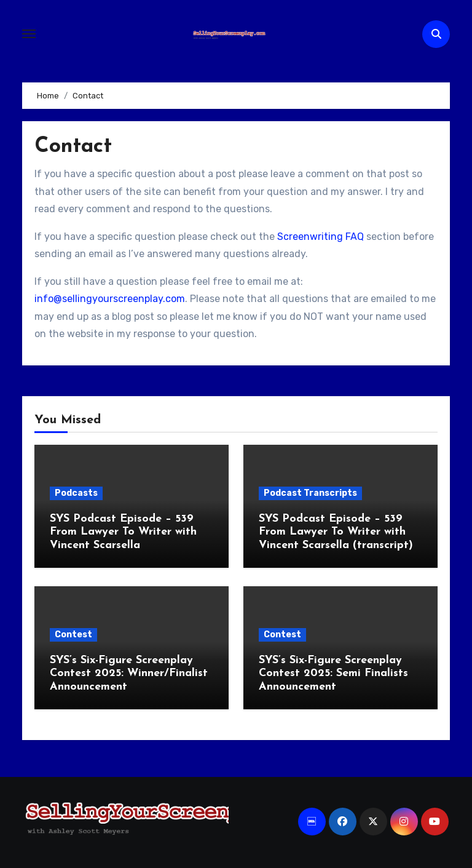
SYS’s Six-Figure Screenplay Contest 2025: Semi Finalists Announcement (333, 674)
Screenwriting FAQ (321, 237)
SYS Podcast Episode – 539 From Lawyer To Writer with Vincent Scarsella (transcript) (336, 532)
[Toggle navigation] (29, 34)
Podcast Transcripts (310, 493)
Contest (73, 635)
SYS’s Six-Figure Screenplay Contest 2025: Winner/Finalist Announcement (129, 674)
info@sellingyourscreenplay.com (110, 299)
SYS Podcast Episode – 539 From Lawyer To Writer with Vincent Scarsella (123, 532)
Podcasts (76, 493)
